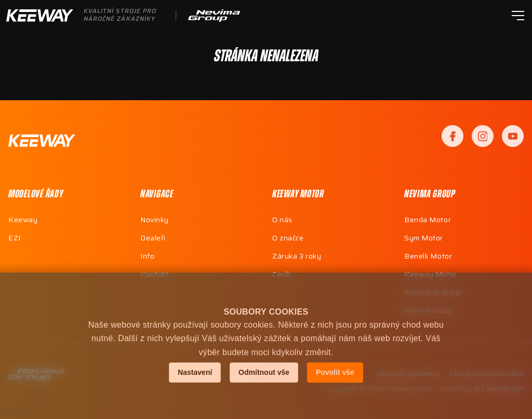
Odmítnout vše (264, 372)
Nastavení (195, 372)
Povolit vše (335, 372)
